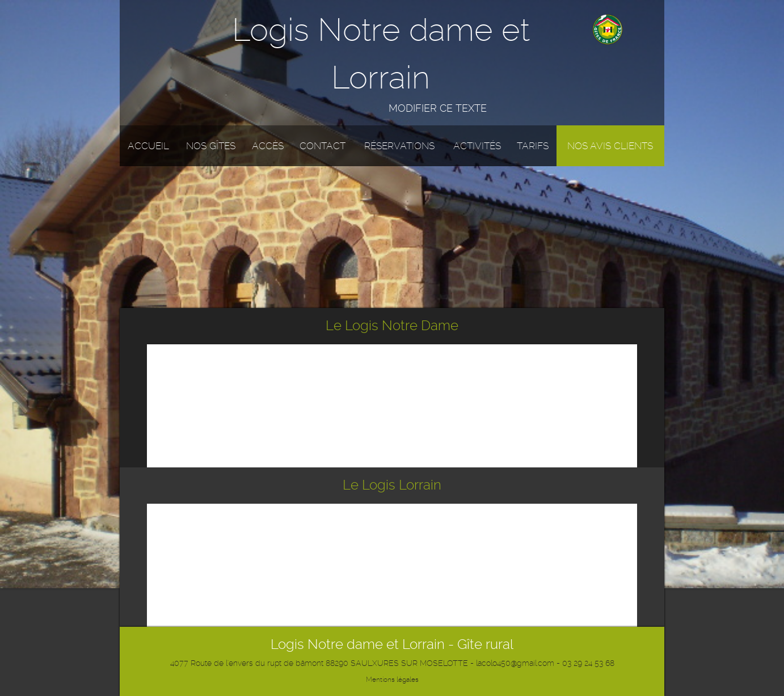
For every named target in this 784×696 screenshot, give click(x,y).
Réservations (399, 146)
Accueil (148, 146)
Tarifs (533, 146)
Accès (268, 146)
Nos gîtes (211, 146)
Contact (323, 146)
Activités (477, 146)
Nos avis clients (610, 146)
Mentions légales (392, 680)
